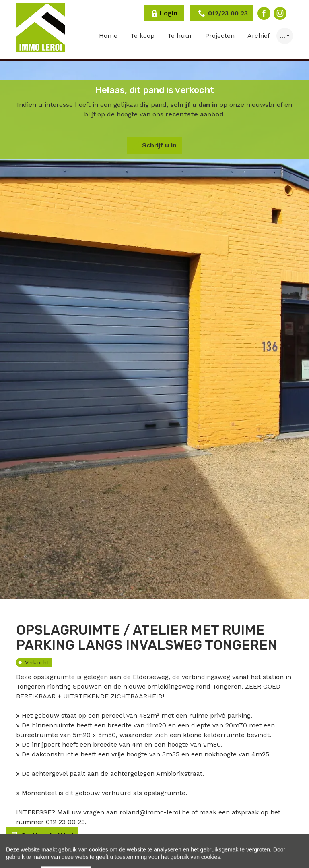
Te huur (180, 36)
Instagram (280, 13)
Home (108, 36)
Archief (259, 36)
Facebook (264, 13)
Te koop (142, 36)
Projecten (220, 36)
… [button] (282, 36)
